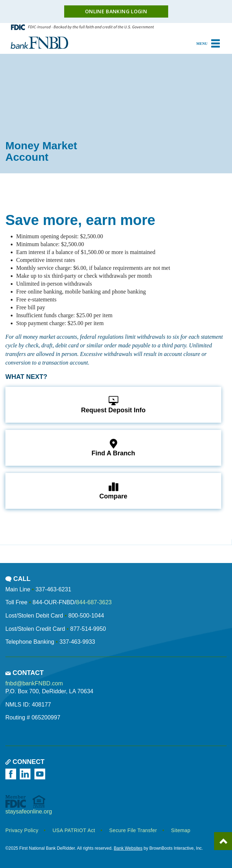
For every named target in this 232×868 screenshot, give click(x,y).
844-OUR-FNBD (53, 602)
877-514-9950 (88, 629)
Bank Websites (128, 848)
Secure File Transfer (133, 830)
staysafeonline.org (29, 811)
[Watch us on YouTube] (41, 774)
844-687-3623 (94, 602)
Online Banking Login (116, 11)
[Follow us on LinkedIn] (26, 774)
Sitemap (181, 830)
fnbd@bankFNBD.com (34, 683)
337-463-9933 (77, 642)
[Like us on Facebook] (12, 774)
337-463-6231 (53, 589)
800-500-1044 (86, 616)
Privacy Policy (22, 830)
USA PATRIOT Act (74, 830)
